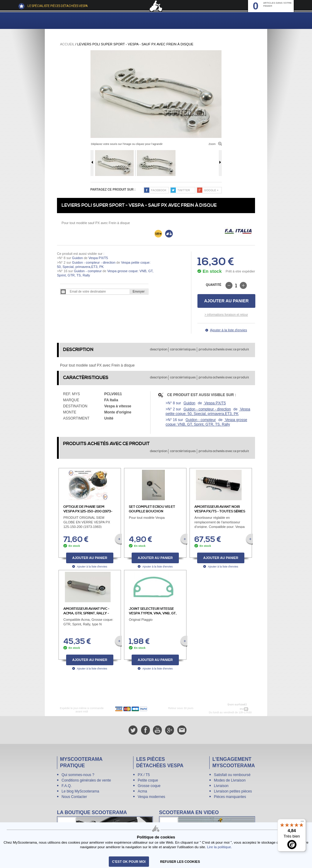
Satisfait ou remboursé (232, 775)
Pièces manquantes (230, 797)
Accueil (67, 44)
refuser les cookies (180, 862)
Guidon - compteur (88, 271)
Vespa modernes (151, 797)
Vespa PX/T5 (98, 258)
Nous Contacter (74, 797)
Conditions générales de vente (86, 780)
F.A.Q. (67, 786)
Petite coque (148, 780)
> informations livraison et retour (226, 315)
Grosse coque (149, 786)
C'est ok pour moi (129, 862)
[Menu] (302, 823)
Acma (142, 791)
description (159, 350)
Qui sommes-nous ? (78, 775)
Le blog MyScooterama (80, 791)
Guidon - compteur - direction (94, 262)
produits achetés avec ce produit (224, 350)
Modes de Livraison (230, 780)
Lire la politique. (219, 847)
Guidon (77, 258)
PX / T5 (144, 775)
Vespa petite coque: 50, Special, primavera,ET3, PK (208, 411)
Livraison (221, 786)
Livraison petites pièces (233, 791)
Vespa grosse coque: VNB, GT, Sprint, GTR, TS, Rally (207, 422)
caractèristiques (183, 350)
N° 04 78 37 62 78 (226, 709)
